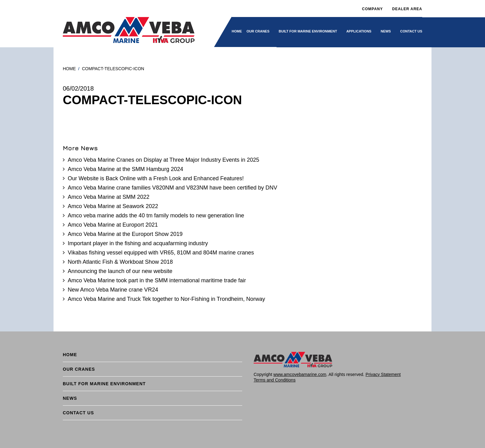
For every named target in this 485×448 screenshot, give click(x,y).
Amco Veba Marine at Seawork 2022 (113, 206)
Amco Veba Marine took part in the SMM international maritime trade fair (157, 280)
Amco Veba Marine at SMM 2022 (109, 197)
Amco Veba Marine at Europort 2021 (113, 225)
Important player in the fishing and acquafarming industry (138, 243)
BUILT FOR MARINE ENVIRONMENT (308, 31)
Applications (359, 31)
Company (372, 9)
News (386, 31)
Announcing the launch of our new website (120, 271)
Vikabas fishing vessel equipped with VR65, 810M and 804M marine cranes (161, 253)
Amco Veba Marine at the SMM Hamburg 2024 (125, 169)
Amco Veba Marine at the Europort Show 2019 (125, 234)
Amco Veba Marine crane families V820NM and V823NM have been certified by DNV (172, 188)
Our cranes (258, 31)
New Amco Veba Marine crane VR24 (113, 290)
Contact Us (411, 31)
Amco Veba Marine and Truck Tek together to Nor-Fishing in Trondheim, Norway (166, 299)
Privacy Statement (383, 374)
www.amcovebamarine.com (300, 374)
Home (237, 31)
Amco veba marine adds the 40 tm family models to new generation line (156, 215)
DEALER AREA (407, 9)
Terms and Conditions (275, 380)
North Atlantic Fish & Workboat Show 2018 (120, 262)
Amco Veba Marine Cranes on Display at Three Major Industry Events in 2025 (163, 160)
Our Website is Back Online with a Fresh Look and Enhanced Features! (156, 178)
